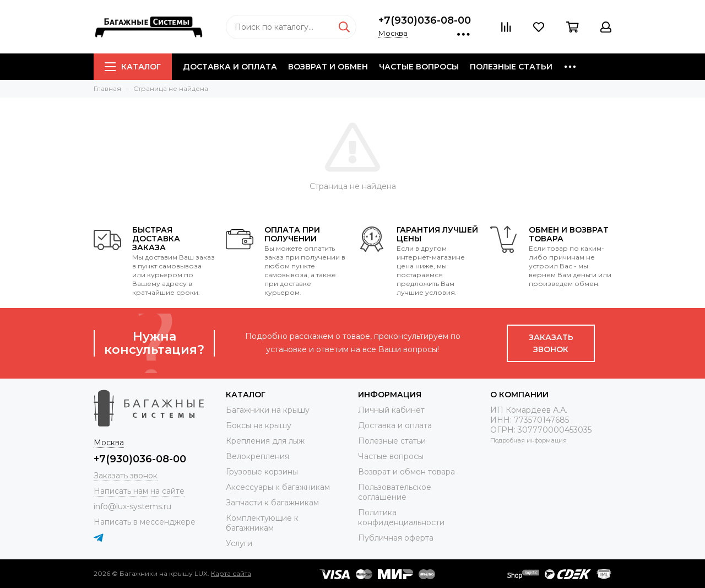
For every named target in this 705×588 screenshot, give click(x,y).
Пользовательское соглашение (395, 492)
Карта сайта (231, 573)
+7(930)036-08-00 (425, 20)
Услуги (239, 543)
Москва (393, 33)
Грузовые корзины (262, 472)
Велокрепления (257, 456)
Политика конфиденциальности (401, 517)
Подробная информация (528, 440)
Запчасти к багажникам (272, 503)
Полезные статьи (511, 67)
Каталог (133, 67)
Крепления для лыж (265, 441)
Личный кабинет (391, 410)
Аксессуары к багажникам (278, 487)
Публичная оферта (396, 538)
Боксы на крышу (259, 425)
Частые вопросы (419, 67)
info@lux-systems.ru (132, 506)
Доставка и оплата (230, 67)
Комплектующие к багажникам (262, 523)
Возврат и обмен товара (406, 472)
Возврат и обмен (328, 67)
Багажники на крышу (268, 410)
